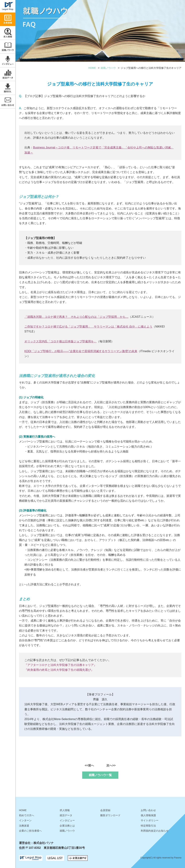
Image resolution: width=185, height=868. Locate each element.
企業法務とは (67, 826)
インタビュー (8, 60)
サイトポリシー (150, 820)
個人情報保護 (148, 815)
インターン (25, 820)
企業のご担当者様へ (30, 831)
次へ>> (111, 765)
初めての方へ (27, 815)
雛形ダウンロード (8, 88)
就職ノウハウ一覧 (100, 775)
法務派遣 (24, 826)
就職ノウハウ (8, 47)
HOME (92, 68)
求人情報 (8, 33)
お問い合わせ (8, 102)
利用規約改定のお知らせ (155, 831)
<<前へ (89, 765)
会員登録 (105, 810)
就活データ (8, 74)
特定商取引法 (148, 826)
